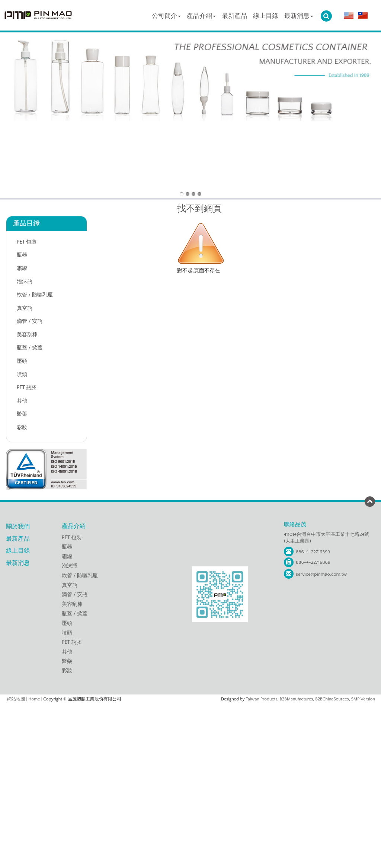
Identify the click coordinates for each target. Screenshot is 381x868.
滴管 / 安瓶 (30, 321)
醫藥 (22, 414)
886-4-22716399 (313, 552)
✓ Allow (190, 723)
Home (34, 699)
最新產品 (234, 16)
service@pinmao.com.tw (321, 574)
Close (190, 708)
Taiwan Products (262, 699)
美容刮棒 (27, 335)
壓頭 (22, 361)
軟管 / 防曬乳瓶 (35, 295)
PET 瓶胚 (27, 388)
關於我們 (18, 527)
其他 (22, 401)
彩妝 (22, 427)
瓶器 (22, 255)
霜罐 (22, 268)
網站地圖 (16, 699)
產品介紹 (201, 16)
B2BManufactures (296, 699)
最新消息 (299, 16)
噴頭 (22, 375)
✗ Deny (190, 730)
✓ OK (279, 857)
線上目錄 (266, 16)
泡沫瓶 (25, 282)
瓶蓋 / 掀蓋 (30, 348)
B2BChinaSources (332, 699)
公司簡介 (166, 16)
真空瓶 (25, 308)
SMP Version (363, 699)
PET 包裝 (27, 242)
